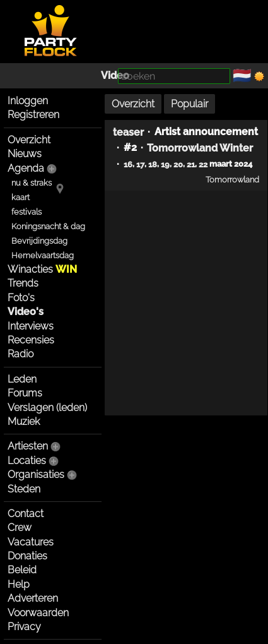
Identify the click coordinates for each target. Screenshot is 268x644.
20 (178, 164)
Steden (24, 489)
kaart (20, 197)
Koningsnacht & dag (48, 226)
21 (191, 164)
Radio (20, 354)
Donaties (27, 556)
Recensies (31, 340)
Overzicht (29, 140)
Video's (26, 312)
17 (140, 164)
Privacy (24, 627)
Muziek (24, 421)
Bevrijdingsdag (39, 241)
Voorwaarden (38, 613)
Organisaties (36, 474)
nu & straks (32, 183)
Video (115, 75)
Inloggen (28, 101)
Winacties (42, 269)
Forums (25, 393)
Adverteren (33, 598)
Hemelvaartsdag (43, 255)
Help (19, 584)
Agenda (26, 168)
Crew (20, 528)
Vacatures (31, 542)
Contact (26, 514)
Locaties (27, 461)
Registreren (33, 115)
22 (203, 164)
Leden (22, 379)
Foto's (21, 298)
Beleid (22, 570)
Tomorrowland (232, 179)
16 (128, 164)
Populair (189, 104)
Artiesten (28, 446)
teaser (128, 132)
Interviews (31, 326)
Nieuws (25, 154)
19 (165, 164)
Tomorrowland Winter (200, 148)
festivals (26, 212)
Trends (23, 283)
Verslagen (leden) (47, 408)
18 (153, 164)
